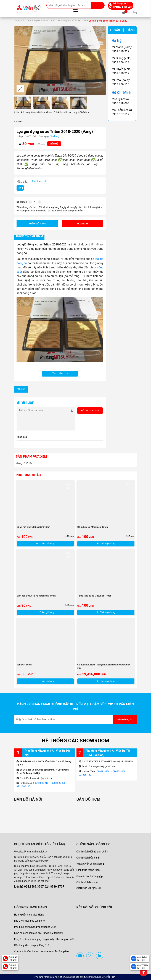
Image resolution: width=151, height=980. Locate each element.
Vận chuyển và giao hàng (90, 864)
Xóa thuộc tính (39, 181)
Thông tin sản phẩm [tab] (29, 236)
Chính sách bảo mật (88, 882)
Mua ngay (83, 224)
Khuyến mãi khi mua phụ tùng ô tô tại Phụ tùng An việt (44, 939)
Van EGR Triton (24, 665)
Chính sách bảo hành (88, 858)
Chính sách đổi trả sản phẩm (92, 852)
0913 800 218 (42, 783)
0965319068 (119, 771)
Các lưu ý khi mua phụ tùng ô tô (32, 945)
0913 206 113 (23, 786)
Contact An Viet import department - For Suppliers (42, 952)
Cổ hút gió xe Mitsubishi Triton (93, 527)
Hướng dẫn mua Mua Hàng (29, 915)
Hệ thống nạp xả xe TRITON (72, 21)
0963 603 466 (58, 783)
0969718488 (103, 771)
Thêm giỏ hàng (37, 224)
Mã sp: (20, 136)
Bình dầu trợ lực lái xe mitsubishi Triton (36, 596)
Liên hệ (54, 144)
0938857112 (85, 775)
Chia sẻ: (18, 121)
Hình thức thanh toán (88, 870)
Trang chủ (19, 21)
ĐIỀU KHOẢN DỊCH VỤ (89, 888)
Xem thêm (60, 374)
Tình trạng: (44, 136)
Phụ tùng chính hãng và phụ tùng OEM (35, 927)
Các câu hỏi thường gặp (90, 876)
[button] (102, 60)
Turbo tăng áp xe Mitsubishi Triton (94, 596)
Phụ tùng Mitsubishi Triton (41, 21)
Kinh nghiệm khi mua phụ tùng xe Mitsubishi (39, 933)
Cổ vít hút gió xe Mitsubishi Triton (33, 527)
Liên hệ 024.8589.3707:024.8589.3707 (39, 887)
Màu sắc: (22, 182)
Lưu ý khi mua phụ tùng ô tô (30, 921)
